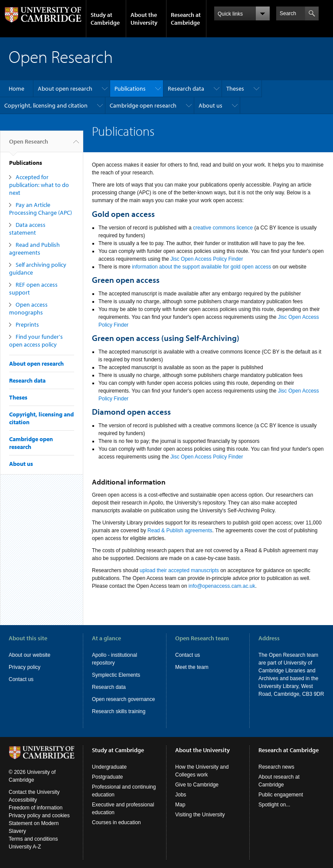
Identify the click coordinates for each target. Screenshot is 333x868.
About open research (65, 88)
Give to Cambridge (197, 785)
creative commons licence (223, 228)
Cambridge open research (143, 105)
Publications (130, 88)
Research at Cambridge (186, 19)
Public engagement (281, 795)
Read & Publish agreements (180, 531)
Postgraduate (107, 777)
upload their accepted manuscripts (179, 570)
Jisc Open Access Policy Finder (207, 259)
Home (16, 88)
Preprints (27, 324)
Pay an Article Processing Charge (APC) (41, 209)
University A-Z (25, 847)
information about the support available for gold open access (201, 267)
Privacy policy (24, 667)
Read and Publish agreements (34, 249)
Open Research (29, 145)
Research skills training (119, 711)
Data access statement (27, 229)
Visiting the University (200, 815)
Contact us (21, 679)
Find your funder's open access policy (36, 341)
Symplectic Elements (116, 675)
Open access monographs (28, 308)
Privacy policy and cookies (39, 816)
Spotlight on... (274, 805)
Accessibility (23, 800)
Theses (235, 88)
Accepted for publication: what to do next (39, 185)
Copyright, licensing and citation (46, 105)
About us (211, 105)
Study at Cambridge (105, 19)
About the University (144, 19)
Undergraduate (109, 767)
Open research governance (123, 699)
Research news (276, 767)
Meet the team (192, 667)
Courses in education (116, 822)
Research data (186, 88)
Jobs (181, 795)
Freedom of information (36, 808)
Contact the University (34, 792)
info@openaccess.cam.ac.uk (222, 586)
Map (180, 805)
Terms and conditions (33, 839)
